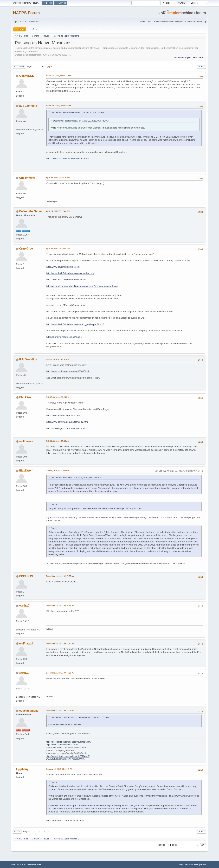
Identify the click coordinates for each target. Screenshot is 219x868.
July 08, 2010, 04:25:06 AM (58, 441)
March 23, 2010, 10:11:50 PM (58, 106)
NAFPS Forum (26, 13)
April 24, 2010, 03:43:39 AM (58, 178)
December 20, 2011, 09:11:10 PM (60, 643)
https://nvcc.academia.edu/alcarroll (62, 745)
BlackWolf (26, 397)
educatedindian (29, 711)
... (41, 66)
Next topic (198, 58)
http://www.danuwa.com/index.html (64, 416)
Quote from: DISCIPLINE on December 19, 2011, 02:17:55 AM (80, 717)
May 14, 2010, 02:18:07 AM (57, 359)
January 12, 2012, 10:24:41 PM (59, 769)
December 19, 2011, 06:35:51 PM (60, 605)
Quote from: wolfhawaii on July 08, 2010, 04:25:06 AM (76, 478)
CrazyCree (26, 249)
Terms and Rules (192, 864)
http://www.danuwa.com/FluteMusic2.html (67, 422)
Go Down (19, 67)
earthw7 (24, 606)
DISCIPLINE (27, 576)
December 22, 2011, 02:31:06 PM (60, 711)
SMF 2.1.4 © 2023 (18, 864)
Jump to (161, 845)
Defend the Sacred (31, 211)
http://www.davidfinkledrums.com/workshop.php (70, 273)
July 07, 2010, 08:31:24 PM (58, 397)
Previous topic (182, 58)
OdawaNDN (27, 76)
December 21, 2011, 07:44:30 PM (60, 673)
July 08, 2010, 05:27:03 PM (58, 471)
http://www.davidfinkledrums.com (63, 267)
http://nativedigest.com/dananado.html (66, 428)
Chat (149, 22)
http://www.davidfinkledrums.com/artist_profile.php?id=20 (75, 324)
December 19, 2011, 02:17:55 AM (60, 576)
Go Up (17, 832)
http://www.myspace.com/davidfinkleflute (67, 280)
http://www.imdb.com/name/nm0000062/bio (68, 371)
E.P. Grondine (28, 106)
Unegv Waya (27, 178)
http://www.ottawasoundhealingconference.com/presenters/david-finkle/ (82, 286)
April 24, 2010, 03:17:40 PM (58, 211)
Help (181, 864)
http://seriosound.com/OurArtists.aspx (65, 821)
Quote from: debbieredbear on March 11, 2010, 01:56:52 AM (81, 121)
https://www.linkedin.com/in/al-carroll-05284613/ (68, 756)
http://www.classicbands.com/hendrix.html (67, 159)
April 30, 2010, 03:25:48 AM (58, 248)
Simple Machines (34, 864)
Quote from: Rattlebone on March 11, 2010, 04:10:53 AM (77, 112)
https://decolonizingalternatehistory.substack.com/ (69, 742)
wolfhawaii (26, 441)
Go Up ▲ (204, 864)
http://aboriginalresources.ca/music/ (64, 337)
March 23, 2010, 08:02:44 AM (58, 76)
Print (201, 67)
